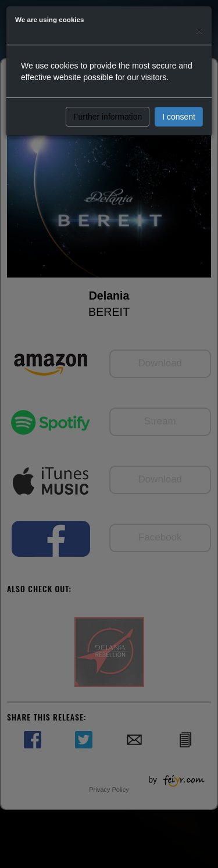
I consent (179, 117)
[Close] (199, 30)
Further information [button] (108, 117)
